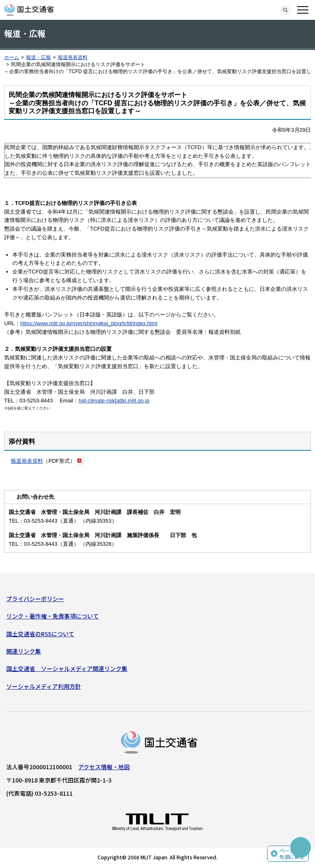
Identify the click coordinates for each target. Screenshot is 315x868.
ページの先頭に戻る (292, 854)
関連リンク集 (24, 651)
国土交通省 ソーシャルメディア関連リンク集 (67, 668)
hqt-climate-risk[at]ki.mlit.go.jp (114, 401)
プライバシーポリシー (35, 599)
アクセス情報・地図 (104, 767)
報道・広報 (38, 57)
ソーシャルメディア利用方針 (44, 686)
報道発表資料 (73, 57)
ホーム (12, 57)
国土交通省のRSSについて (40, 634)
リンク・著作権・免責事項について (52, 616)
